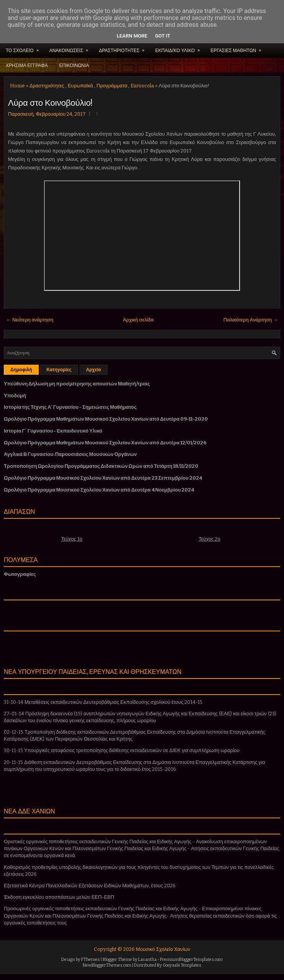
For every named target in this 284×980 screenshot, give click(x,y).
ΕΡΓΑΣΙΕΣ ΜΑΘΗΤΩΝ (238, 48)
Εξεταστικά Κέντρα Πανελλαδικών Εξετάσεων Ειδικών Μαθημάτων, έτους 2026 (90, 886)
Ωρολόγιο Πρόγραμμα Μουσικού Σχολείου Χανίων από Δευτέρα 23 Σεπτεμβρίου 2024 (103, 478)
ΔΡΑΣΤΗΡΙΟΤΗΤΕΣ (124, 48)
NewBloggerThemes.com (107, 965)
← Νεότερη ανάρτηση (30, 320)
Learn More (132, 36)
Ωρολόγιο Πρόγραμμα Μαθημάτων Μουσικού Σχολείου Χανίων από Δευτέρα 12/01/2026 (105, 443)
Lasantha (147, 960)
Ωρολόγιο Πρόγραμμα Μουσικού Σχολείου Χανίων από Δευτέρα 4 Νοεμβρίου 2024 (99, 490)
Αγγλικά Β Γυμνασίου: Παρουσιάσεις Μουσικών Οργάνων (70, 454)
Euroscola (142, 86)
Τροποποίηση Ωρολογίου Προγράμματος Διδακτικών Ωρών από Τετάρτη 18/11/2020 (101, 466)
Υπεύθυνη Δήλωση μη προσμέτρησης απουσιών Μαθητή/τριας (77, 384)
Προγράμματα (112, 86)
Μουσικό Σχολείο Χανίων (163, 949)
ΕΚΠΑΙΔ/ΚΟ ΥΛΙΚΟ (180, 48)
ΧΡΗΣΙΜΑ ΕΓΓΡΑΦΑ (27, 65)
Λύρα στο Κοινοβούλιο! (50, 102)
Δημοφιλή (21, 370)
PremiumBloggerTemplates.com (191, 960)
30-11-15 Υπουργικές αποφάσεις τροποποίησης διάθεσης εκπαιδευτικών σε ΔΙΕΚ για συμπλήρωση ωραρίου (122, 750)
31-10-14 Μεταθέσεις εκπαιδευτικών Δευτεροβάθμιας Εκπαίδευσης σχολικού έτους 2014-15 (103, 702)
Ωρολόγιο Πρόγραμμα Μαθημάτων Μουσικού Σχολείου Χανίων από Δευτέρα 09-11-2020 (106, 419)
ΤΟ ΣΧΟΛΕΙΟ (25, 48)
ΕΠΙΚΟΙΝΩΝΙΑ (74, 65)
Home (17, 86)
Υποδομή (15, 396)
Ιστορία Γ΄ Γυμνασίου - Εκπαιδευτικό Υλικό (53, 431)
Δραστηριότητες (47, 86)
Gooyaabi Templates (182, 965)
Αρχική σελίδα (138, 320)
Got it (163, 36)
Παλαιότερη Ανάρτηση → (251, 320)
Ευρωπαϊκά (80, 86)
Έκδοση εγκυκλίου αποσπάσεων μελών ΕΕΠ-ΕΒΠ (59, 897)
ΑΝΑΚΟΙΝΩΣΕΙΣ (71, 48)
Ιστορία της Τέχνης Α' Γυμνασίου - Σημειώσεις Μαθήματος (70, 407)
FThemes (91, 960)
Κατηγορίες (59, 370)
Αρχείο (94, 370)
